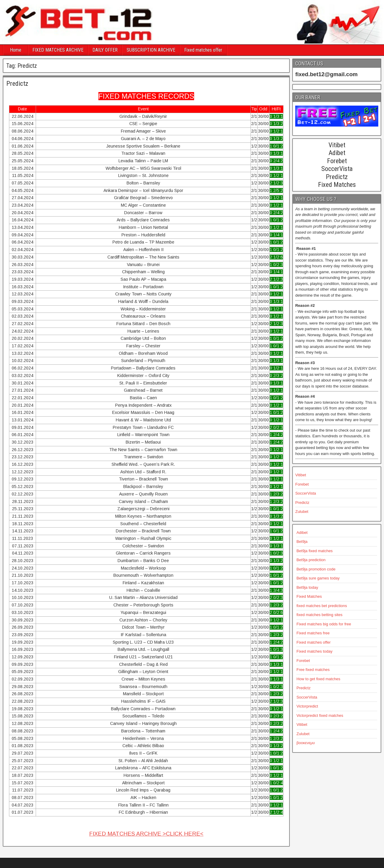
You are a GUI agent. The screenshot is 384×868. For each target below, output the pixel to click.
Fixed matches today (314, 651)
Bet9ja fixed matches (315, 551)
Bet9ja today (307, 587)
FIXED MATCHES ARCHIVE (58, 50)
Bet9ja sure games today (318, 578)
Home (16, 50)
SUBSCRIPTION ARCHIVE (151, 50)
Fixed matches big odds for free (324, 624)
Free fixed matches (313, 670)
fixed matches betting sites (319, 615)
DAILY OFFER (105, 50)
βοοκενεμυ (306, 743)
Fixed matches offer (203, 50)
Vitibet (301, 475)
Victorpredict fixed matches (320, 715)
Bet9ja (302, 542)
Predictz (17, 84)
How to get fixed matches (318, 679)
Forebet (302, 484)
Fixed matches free (313, 633)
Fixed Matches (309, 596)
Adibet (302, 533)
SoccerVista (306, 493)
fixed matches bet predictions (322, 606)
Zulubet (302, 512)
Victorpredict (307, 706)
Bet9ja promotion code (316, 569)
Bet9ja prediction (311, 560)
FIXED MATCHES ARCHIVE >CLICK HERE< (146, 834)
